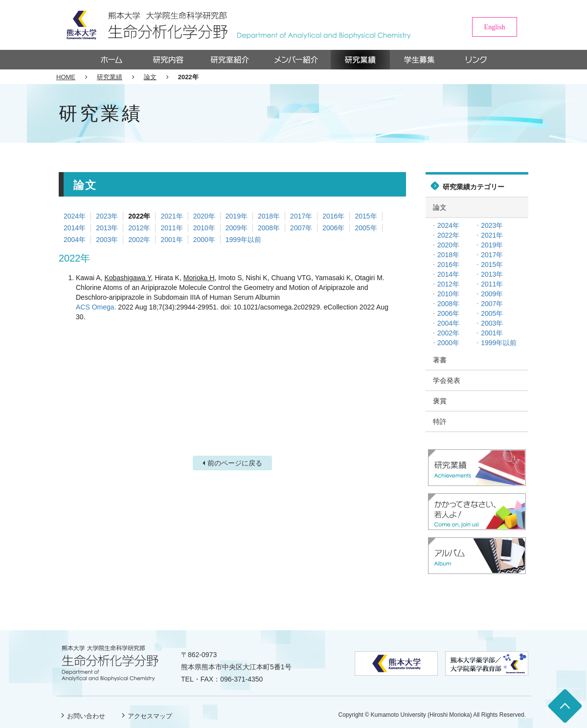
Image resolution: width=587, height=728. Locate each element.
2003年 (107, 240)
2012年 (139, 228)
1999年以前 (243, 240)
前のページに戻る (235, 463)
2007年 (301, 228)
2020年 (204, 216)
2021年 (171, 216)
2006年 (333, 228)
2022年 (139, 216)
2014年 (75, 228)
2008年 (269, 228)
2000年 (204, 240)
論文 (150, 77)
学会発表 (447, 380)
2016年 (333, 216)
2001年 (171, 240)
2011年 (171, 228)
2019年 (237, 216)
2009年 (237, 228)
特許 (440, 421)
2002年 (139, 240)
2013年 (107, 228)
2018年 (269, 216)
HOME (66, 77)
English (495, 27)
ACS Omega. (96, 307)
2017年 (301, 216)
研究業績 (110, 77)
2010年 (204, 228)
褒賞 (440, 401)
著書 (440, 360)
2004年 (75, 240)
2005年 (366, 228)
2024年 (75, 216)
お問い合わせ (86, 716)
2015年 (366, 216)
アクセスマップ (150, 716)
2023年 (107, 216)
